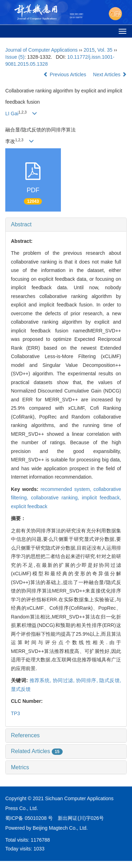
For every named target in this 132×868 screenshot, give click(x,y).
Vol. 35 (105, 50)
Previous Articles (65, 75)
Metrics (20, 767)
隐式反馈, (110, 680)
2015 (89, 50)
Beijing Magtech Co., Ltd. (60, 828)
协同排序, (88, 680)
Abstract (21, 224)
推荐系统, (41, 680)
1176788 (40, 840)
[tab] (66, 225)
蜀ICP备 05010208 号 (29, 818)
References (25, 735)
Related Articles (37, 751)
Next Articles (110, 75)
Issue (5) (15, 57)
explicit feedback (29, 506)
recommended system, (67, 489)
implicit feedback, (101, 498)
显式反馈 (21, 689)
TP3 (15, 713)
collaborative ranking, (56, 498)
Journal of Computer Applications (41, 50)
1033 (39, 849)
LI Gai (12, 114)
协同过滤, (64, 680)
